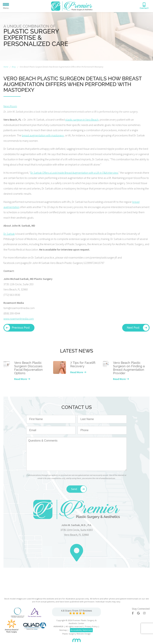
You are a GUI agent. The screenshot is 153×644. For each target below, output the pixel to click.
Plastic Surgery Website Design (76, 634)
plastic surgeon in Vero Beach (82, 120)
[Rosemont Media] (76, 639)
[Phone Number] (144, 6)
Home (6, 67)
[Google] (140, 613)
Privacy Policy (91, 626)
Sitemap (63, 630)
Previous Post (21, 328)
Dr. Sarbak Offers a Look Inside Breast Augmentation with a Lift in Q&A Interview (74, 173)
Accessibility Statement (81, 630)
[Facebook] (134, 613)
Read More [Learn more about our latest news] (21, 379)
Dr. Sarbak (9, 234)
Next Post (133, 328)
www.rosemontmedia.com (19, 319)
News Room (10, 106)
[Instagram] (146, 613)
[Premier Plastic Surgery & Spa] (72, 6)
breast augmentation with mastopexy (43, 135)
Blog (14, 67)
